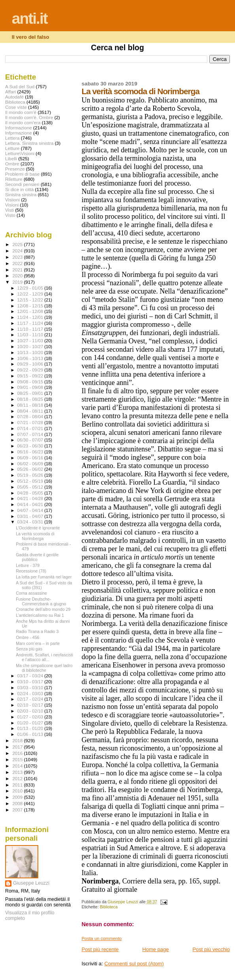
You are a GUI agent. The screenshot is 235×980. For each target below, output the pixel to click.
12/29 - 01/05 (31, 288)
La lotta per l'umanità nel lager (44, 577)
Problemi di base (22, 174)
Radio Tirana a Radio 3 (37, 631)
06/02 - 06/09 (31, 464)
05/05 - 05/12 (31, 487)
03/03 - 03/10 (31, 688)
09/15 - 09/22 (31, 376)
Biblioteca (109, 907)
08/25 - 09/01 (31, 393)
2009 (18, 797)
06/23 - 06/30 (31, 446)
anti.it (30, 18)
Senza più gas (29, 649)
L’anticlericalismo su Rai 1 (40, 615)
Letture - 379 (28, 565)
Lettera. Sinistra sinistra (29, 143)
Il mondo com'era (23, 122)
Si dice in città (19, 189)
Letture (12, 148)
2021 (18, 270)
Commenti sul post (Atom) (134, 964)
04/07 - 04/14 (31, 510)
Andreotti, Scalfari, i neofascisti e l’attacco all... (44, 657)
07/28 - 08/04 (31, 417)
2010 (18, 791)
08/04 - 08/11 (31, 411)
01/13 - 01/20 (31, 728)
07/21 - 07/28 (31, 423)
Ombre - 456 (27, 637)
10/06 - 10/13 (31, 358)
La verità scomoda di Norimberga (35, 536)
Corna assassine (31, 593)
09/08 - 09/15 (31, 382)
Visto (10, 215)
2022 (18, 263)
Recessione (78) (31, 571)
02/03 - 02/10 (31, 711)
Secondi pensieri (22, 184)
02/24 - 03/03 (31, 694)
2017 (18, 747)
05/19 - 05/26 (31, 475)
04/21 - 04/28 (31, 499)
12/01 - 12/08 (31, 311)
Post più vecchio (211, 949)
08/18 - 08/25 (31, 399)
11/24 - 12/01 (31, 317)
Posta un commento (102, 938)
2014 (18, 766)
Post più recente (100, 949)
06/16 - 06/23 (31, 452)
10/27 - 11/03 (31, 341)
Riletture (14, 179)
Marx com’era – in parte (38, 643)
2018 (18, 740)
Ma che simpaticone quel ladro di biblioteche (44, 668)
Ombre (12, 164)
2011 (18, 785)
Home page (155, 949)
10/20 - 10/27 (31, 347)
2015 (18, 759)
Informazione (19, 128)
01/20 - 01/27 (31, 723)
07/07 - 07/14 (31, 434)
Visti (9, 210)
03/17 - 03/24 (31, 676)
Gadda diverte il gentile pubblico (37, 557)
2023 (18, 257)
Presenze (15, 169)
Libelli (11, 158)
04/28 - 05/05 (31, 493)
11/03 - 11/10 (31, 335)
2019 (18, 282)
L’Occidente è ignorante (38, 528)
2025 (18, 244)
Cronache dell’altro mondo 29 (43, 609)
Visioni (12, 205)
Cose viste (16, 107)
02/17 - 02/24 (31, 699)
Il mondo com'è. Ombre (29, 117)
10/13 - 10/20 (31, 353)
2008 (18, 803)
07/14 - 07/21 (31, 428)
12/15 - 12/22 (31, 300)
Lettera (12, 138)
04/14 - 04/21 (31, 504)
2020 (18, 276)
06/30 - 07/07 (31, 440)
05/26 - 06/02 (31, 469)
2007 (18, 810)
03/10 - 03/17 (31, 682)
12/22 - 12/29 (31, 294)
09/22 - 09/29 (31, 370)
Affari (10, 92)
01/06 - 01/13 (31, 734)
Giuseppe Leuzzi (31, 883)
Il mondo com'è (21, 112)
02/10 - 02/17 (31, 705)
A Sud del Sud (20, 86)
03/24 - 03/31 (31, 522)
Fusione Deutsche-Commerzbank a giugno (41, 601)
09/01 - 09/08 (31, 387)
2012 (18, 778)
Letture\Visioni (20, 153)
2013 (18, 772)
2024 (18, 251)
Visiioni (12, 200)
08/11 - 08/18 (31, 405)
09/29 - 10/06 (31, 364)
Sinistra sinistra (21, 194)
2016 (18, 753)
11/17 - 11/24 (31, 323)
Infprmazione (19, 133)
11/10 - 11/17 (31, 329)
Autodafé (14, 97)
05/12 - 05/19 (31, 481)
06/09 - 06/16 (31, 458)
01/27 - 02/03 (31, 717)
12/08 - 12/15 (31, 306)
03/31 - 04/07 (31, 516)
